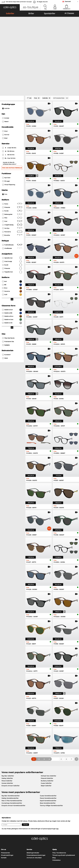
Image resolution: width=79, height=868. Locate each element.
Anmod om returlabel (34, 814)
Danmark (68, 1)
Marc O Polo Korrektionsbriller (12, 757)
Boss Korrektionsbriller (48, 760)
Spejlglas (6, 302)
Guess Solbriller (46, 740)
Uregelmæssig (12, 182)
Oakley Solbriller (7, 735)
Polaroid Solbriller (47, 735)
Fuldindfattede (12, 202)
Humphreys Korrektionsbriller (12, 760)
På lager (6, 138)
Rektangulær (12, 171)
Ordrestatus (56, 817)
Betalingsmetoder (33, 810)
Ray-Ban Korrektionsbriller (11, 752)
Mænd (5, 78)
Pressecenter (5, 810)
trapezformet (12, 229)
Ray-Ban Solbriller (8, 733)
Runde (12, 168)
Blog (54, 814)
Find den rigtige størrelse (12, 125)
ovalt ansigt (12, 218)
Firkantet (12, 164)
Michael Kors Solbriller (48, 733)
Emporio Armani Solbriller (10, 742)
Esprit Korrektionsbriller (48, 757)
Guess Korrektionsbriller (48, 752)
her (57, 785)
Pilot (12, 175)
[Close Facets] (12, 55)
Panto (12, 161)
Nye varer (6, 134)
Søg (45, 9)
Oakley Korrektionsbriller (10, 755)
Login (55, 9)
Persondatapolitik (7, 856)
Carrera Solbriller (7, 740)
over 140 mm (9, 115)
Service (29, 806)
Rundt (12, 222)
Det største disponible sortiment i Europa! (19, 2)
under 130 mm (9, 105)
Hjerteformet (12, 215)
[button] (10, 7)
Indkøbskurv (67, 9)
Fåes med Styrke (8, 295)
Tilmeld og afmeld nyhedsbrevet (64, 812)
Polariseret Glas (8, 298)
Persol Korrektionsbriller (48, 755)
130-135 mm (8, 108)
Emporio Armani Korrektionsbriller (13, 762)
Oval (12, 178)
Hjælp (55, 806)
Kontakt (4, 814)
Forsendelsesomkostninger (36, 812)
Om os (3, 806)
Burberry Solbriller (47, 738)
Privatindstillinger (7, 812)
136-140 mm (9, 112)
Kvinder (6, 75)
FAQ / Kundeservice (59, 810)
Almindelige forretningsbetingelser (13, 853)
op (77, 853)
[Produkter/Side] (61, 55)
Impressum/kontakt (8, 858)
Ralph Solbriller (46, 742)
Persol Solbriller (7, 738)
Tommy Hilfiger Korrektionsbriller (51, 762)
